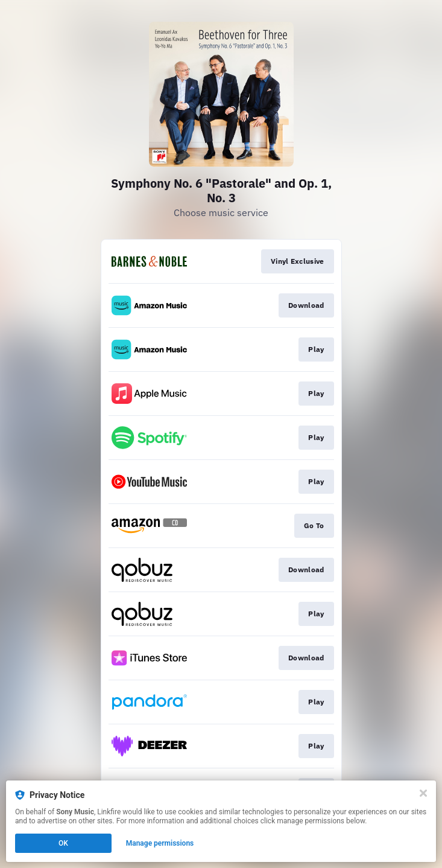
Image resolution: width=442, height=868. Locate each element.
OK (63, 843)
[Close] (423, 793)
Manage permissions (160, 843)
